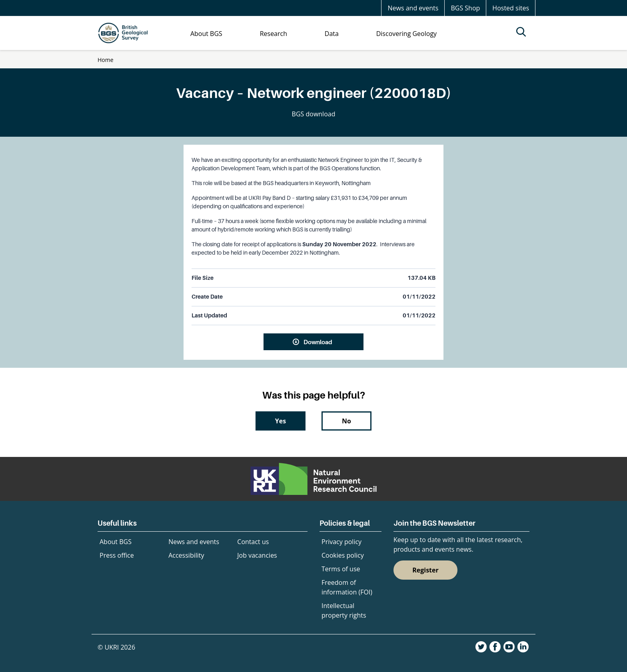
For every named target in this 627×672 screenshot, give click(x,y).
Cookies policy (343, 555)
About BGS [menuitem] (206, 34)
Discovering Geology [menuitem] (406, 34)
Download (318, 342)
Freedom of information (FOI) (347, 587)
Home (106, 60)
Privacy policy (341, 542)
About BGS (116, 542)
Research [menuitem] (274, 34)
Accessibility (186, 555)
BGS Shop (465, 8)
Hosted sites (511, 8)
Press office (117, 555)
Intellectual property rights (344, 610)
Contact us (253, 542)
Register (425, 570)
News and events (413, 8)
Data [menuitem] (332, 34)
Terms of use (341, 569)
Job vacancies (257, 555)
